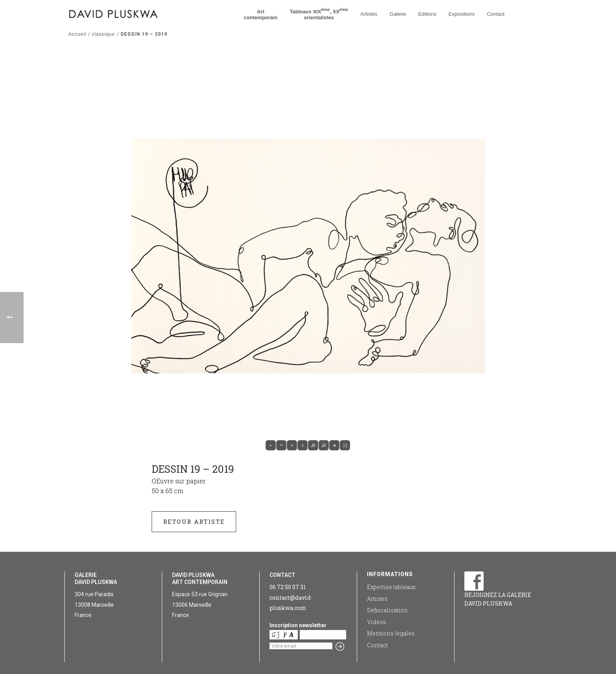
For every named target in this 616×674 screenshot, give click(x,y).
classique (104, 34)
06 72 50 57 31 (288, 587)
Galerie (398, 14)
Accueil (77, 34)
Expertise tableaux (391, 587)
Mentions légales (391, 633)
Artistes (369, 14)
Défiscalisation (387, 610)
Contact (496, 14)
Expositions (462, 14)
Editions (427, 14)
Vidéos (377, 622)
